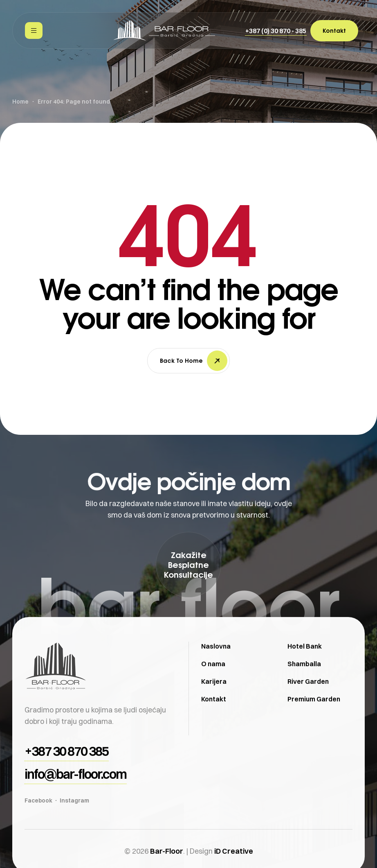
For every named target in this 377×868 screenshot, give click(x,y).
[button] (276, 31)
